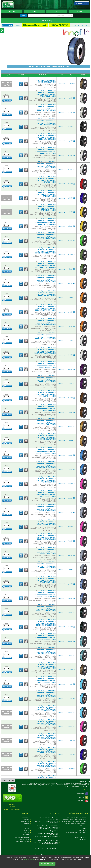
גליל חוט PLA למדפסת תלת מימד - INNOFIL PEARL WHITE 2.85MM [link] (45, 352)
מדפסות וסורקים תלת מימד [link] (46, 92)
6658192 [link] (72, 641)
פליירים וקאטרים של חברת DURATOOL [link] (75, 824)
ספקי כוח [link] (26, 833)
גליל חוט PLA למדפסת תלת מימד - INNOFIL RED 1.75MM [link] (45, 181)
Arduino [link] (26, 819)
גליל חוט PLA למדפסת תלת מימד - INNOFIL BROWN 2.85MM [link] (45, 410)
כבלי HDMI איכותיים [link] (81, 826)
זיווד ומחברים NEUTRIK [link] (22, 842)
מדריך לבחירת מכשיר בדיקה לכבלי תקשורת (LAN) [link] (48, 834)
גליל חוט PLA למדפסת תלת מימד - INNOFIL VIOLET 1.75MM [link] (45, 367)
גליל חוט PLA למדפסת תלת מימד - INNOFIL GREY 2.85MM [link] (45, 567)
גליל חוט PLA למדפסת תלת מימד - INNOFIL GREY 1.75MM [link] (45, 553)
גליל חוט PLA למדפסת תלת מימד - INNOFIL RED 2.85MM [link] (45, 738)
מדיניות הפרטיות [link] (29, 859)
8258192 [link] (72, 155)
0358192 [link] (72, 184)
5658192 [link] (72, 627)
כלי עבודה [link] (26, 830)
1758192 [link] (72, 84)
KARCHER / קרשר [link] (23, 835)
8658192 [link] (72, 713)
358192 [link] (72, 769)
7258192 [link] (72, 141)
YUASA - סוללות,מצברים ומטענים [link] (77, 817)
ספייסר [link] (84, 835)
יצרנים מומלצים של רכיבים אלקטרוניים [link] (47, 848)
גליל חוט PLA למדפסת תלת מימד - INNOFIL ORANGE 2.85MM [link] (45, 295)
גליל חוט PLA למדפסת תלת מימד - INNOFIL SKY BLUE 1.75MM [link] (45, 682)
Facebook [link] (83, 794)
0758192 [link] (72, 670)
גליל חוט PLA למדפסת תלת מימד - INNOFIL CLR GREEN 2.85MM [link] (45, 624)
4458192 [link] (72, 341)
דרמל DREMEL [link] (25, 839)
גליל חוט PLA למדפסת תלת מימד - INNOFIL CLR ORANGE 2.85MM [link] (45, 324)
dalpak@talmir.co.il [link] (35, 25)
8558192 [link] (72, 527)
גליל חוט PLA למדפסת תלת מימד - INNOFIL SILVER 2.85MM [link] (45, 510)
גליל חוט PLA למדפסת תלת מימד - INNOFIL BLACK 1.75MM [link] (45, 124)
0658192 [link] (72, 555)
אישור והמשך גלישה (47, 864)
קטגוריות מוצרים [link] (47, 21)
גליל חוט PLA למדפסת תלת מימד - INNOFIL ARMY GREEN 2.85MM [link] (45, 267)
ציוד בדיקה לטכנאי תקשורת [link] (50, 831)
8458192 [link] (72, 398)
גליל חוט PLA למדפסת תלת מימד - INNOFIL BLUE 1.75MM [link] (45, 195)
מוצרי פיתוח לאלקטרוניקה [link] (47, 90)
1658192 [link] (72, 570)
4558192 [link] (72, 727)
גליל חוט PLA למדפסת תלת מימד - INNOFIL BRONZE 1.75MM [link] (45, 667)
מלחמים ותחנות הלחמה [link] (22, 837)
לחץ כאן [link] (82, 25)
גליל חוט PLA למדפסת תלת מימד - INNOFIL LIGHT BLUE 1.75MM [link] (45, 453)
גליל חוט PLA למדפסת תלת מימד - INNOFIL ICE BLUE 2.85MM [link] (45, 653)
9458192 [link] (72, 412)
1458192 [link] (72, 298)
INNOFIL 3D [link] (62, 84)
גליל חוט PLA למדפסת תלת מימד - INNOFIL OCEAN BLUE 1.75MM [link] (45, 710)
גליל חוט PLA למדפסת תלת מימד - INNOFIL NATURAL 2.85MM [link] (45, 110)
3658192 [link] (72, 598)
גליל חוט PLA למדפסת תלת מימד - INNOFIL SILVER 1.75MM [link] (45, 495)
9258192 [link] (72, 170)
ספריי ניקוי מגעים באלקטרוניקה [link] (49, 817)
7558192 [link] (72, 512)
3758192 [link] (72, 699)
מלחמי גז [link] (84, 828)
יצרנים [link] (57, 11)
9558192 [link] (72, 541)
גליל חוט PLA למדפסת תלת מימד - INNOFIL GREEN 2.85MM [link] (45, 766)
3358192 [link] (72, 755)
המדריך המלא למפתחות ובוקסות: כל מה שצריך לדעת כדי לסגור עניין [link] (46, 843)
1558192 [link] (72, 441)
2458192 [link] (72, 312)
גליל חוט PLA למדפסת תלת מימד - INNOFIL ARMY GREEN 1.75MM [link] (45, 252)
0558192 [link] (72, 427)
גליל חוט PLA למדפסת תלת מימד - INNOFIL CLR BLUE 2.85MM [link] (45, 596)
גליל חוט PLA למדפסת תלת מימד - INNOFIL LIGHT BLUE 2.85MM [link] (45, 467)
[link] (8, 5)
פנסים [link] (27, 828)
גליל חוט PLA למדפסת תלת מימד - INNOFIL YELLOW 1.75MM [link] (45, 209)
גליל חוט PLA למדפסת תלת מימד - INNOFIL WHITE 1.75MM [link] (45, 153)
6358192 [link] (72, 241)
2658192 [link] (72, 584)
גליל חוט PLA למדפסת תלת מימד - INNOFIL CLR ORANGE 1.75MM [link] (45, 309)
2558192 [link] (72, 455)
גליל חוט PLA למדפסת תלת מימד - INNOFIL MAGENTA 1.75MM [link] (45, 524)
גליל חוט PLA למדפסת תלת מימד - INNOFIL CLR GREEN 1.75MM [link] (45, 610)
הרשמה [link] (18, 25)
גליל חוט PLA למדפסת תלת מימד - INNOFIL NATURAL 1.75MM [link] (45, 95)
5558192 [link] (72, 484)
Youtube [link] (83, 801)
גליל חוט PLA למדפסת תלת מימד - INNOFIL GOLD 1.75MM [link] (45, 424)
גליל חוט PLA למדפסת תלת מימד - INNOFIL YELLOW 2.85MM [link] (45, 224)
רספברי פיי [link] (55, 846)
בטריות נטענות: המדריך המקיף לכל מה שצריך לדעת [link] (46, 822)
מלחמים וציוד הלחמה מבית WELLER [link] (76, 833)
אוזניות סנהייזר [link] (82, 830)
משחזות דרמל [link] (82, 839)
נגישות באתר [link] (11, 804)
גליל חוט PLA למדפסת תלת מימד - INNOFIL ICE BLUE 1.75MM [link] (45, 639)
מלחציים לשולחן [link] (53, 819)
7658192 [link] (72, 656)
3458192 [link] (72, 326)
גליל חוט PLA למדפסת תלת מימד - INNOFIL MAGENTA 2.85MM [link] (45, 538)
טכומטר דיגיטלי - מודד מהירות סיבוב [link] (47, 825)
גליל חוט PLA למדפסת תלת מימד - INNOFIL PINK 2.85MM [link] (45, 481)
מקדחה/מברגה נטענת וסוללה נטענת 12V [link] (74, 819)
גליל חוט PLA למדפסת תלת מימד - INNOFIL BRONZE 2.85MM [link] (45, 81)
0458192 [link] (72, 284)
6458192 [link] (72, 369)
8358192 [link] (72, 255)
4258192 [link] (72, 98)
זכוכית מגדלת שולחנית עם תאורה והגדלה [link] (74, 821)
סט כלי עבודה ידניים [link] (81, 837)
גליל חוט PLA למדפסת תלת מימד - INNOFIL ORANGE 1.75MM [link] (45, 281)
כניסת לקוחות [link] (7, 25)
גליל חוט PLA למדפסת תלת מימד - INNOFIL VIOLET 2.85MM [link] (45, 381)
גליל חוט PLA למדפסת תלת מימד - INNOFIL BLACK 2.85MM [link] (45, 138)
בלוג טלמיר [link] (83, 797)
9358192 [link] (72, 269)
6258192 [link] (72, 127)
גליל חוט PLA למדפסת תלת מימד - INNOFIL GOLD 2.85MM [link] (45, 438)
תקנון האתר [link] (11, 807)
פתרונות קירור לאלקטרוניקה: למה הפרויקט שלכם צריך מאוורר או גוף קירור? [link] (46, 840)
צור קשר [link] (12, 11)
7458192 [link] (72, 384)
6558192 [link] (72, 498)
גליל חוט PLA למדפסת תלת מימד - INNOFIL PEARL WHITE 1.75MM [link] (45, 338)
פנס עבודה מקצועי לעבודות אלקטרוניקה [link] (46, 837)
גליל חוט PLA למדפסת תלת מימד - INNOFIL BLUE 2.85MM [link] (45, 752)
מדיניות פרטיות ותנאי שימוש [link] (11, 809)
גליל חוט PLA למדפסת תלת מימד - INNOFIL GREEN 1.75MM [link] (45, 238)
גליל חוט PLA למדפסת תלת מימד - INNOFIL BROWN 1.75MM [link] (45, 395)
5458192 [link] (72, 355)
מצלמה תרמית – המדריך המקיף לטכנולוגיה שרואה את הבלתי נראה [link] (48, 828)
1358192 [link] (72, 741)
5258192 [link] (72, 112)
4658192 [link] (72, 613)
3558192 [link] (72, 470)
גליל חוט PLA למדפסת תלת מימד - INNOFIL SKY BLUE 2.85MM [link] (45, 696)
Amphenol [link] (26, 817)
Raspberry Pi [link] (25, 821)
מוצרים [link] (79, 11)
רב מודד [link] (27, 824)
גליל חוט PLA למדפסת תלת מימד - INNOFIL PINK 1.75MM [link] (45, 724)
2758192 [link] (72, 684)
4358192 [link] (72, 212)
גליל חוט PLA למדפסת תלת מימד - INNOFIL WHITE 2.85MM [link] (45, 167)
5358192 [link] (72, 226)
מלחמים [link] (27, 826)
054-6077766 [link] (60, 25)
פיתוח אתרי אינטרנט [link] (8, 780)
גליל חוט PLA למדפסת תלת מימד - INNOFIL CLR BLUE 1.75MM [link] (45, 581)
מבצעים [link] (34, 11)
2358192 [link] (72, 198)
